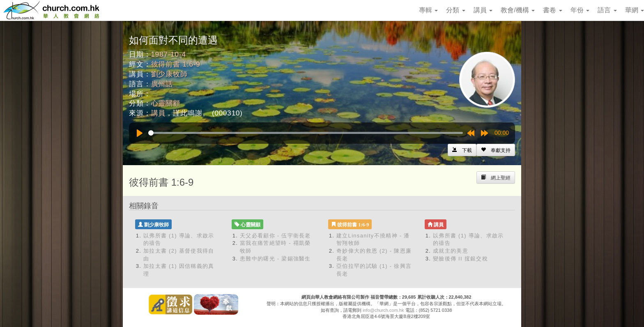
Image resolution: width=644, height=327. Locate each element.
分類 (455, 10)
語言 (607, 10)
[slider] (306, 133)
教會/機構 (518, 10)
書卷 (552, 10)
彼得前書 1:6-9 (176, 64)
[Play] (140, 133)
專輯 (428, 10)
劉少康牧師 (169, 74)
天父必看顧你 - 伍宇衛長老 (275, 236)
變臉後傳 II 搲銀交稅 (460, 259)
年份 (580, 10)
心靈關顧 (166, 103)
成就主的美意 (451, 251)
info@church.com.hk (383, 310)
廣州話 (162, 84)
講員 (483, 10)
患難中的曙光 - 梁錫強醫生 (275, 259)
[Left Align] (496, 150)
